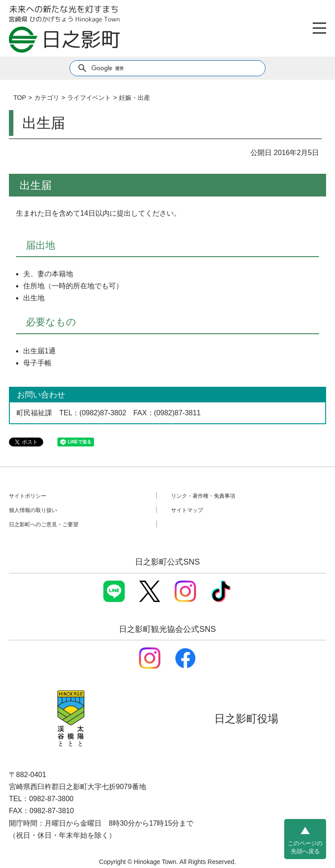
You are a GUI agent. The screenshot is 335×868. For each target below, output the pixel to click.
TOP (20, 98)
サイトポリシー (28, 496)
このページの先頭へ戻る (305, 847)
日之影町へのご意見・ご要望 (44, 524)
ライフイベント (89, 98)
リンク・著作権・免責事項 (203, 496)
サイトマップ (187, 510)
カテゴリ (47, 98)
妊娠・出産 (135, 98)
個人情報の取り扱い (33, 510)
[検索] (167, 68)
